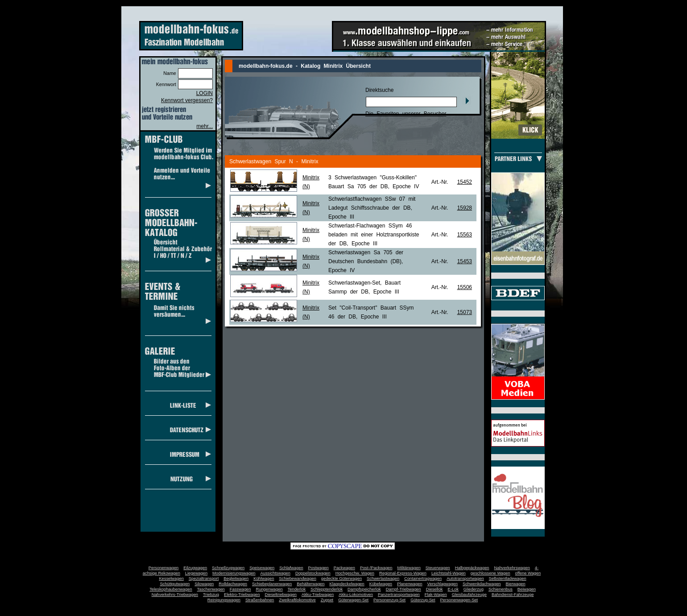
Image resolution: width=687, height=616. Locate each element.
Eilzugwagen (195, 568)
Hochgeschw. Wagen (355, 573)
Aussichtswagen (275, 573)
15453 (465, 261)
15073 (465, 312)
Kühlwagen (264, 579)
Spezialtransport (204, 579)
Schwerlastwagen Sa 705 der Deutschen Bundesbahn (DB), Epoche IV (366, 261)
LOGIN (205, 93)
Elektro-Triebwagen (242, 595)
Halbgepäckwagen (472, 568)
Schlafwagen (291, 568)
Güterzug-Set (423, 600)
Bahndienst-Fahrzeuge (513, 595)
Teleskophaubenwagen (171, 589)
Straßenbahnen (260, 600)
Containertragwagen (423, 579)
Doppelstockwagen (313, 573)
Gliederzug (474, 589)
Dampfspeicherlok (364, 589)
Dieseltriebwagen (281, 595)
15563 (465, 235)
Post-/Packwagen (376, 568)
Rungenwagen (269, 589)
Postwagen (319, 568)
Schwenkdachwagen (482, 584)
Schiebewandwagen (298, 579)
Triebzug (211, 595)
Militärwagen (409, 568)
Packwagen (344, 568)
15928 (465, 208)
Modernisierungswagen (234, 573)
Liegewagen (196, 573)
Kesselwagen (171, 579)
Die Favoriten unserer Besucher (406, 114)
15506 (465, 287)
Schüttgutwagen (175, 584)
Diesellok (435, 589)
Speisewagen (262, 568)
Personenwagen (163, 568)
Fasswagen (240, 589)
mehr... (205, 126)
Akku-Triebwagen (318, 595)
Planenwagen (410, 584)
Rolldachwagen (233, 584)
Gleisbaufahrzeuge (469, 595)
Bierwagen (516, 584)
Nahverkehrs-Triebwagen (175, 595)
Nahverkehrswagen (512, 568)
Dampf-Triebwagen (404, 589)
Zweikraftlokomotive (297, 600)
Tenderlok (297, 589)
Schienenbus (501, 589)
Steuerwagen (438, 568)
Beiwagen (527, 589)
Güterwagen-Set (353, 600)
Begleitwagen (236, 579)
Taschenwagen (211, 589)
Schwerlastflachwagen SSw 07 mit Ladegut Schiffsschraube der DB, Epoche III (372, 208)
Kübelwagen (381, 584)
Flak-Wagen (436, 595)
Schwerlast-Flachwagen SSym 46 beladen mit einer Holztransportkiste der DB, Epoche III (374, 235)
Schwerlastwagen (383, 579)
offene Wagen (528, 573)
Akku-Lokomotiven (356, 595)
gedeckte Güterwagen (341, 579)
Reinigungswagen (224, 600)
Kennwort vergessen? (187, 100)
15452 (465, 182)
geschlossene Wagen (490, 573)
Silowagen (204, 584)
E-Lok (453, 589)
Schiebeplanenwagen (272, 584)
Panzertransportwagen (399, 595)
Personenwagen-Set (459, 600)
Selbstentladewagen (508, 579)
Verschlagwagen (443, 584)
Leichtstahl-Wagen (449, 573)
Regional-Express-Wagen (403, 573)
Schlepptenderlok (327, 589)
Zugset (327, 600)
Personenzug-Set (389, 600)
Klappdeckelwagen (347, 584)
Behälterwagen (310, 584)
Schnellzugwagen (228, 568)
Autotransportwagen (465, 579)
